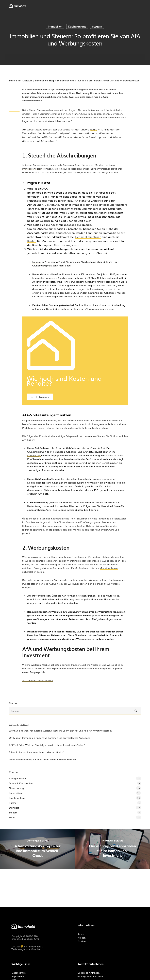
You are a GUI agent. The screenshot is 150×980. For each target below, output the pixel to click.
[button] (139, 6)
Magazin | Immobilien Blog (38, 80)
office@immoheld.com (90, 976)
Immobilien (55, 26)
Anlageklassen (17, 778)
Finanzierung (16, 788)
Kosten (81, 934)
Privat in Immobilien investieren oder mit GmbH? (37, 752)
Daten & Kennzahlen (21, 783)
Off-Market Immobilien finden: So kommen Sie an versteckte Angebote (49, 738)
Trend (12, 817)
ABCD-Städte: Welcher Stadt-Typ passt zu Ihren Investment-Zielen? (47, 745)
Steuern (97, 26)
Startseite (14, 80)
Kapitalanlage (77, 26)
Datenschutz (19, 973)
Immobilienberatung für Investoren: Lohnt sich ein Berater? (42, 759)
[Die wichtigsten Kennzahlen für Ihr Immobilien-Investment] (112, 849)
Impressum (18, 976)
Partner (13, 803)
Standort (14, 808)
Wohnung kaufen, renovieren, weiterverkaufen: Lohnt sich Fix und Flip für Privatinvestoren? (61, 731)
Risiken (82, 938)
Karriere (82, 941)
